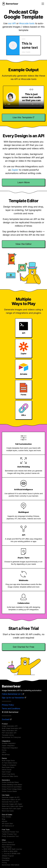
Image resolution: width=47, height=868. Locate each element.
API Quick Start (7, 824)
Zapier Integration (8, 746)
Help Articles (6, 817)
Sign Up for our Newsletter (13, 698)
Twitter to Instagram (9, 765)
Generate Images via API (11, 797)
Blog (3, 819)
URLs (4, 752)
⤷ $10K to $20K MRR (10, 851)
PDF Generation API (9, 733)
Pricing (4, 863)
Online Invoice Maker (9, 791)
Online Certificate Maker (10, 782)
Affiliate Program (8, 856)
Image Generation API (10, 726)
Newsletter (6, 860)
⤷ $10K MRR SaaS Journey (12, 849)
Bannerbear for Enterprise (11, 737)
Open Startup (7, 847)
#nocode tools (27, 23)
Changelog (6, 858)
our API (12, 23)
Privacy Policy (8, 705)
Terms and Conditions (11, 709)
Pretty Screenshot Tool (10, 836)
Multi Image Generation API (12, 728)
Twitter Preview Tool (9, 834)
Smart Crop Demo (8, 774)
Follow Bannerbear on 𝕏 (12, 694)
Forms (4, 750)
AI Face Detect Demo (9, 763)
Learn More (24, 182)
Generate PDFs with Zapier (11, 809)
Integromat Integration (10, 748)
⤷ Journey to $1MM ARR (11, 854)
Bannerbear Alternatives (11, 865)
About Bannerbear (9, 845)
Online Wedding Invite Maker (12, 785)
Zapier (15, 170)
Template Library (8, 735)
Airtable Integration (9, 743)
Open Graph (6, 772)
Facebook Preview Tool (10, 832)
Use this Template (22, 117)
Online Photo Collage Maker (12, 789)
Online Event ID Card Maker (12, 787)
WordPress (6, 755)
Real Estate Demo (8, 767)
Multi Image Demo (8, 761)
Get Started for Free (23, 647)
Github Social (7, 770)
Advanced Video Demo (10, 776)
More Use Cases (8, 811)
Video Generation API (10, 731)
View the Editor (23, 244)
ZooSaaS (6, 719)
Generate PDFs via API (10, 802)
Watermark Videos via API (11, 800)
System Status (7, 842)
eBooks (5, 821)
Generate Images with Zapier (12, 804)
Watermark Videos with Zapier (13, 806)
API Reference (7, 826)
